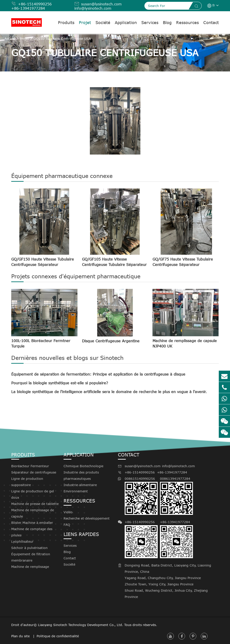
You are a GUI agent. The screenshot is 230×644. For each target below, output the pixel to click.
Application (126, 22)
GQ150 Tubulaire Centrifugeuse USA (62, 39)
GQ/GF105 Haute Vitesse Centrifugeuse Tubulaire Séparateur (114, 262)
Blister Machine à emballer (32, 523)
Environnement (76, 491)
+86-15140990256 (35, 4)
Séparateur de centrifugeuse (34, 472)
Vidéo (68, 512)
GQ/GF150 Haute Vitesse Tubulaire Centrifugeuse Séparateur (43, 262)
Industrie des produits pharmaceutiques (81, 475)
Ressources (187, 22)
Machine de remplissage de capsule (33, 513)
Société (103, 22)
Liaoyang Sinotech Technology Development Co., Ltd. (81, 625)
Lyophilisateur (22, 541)
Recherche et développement (87, 518)
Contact (211, 22)
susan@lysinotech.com (101, 4)
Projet (85, 22)
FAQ (67, 525)
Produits (66, 22)
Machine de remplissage (30, 567)
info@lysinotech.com (93, 8)
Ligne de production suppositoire (27, 482)
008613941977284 (176, 496)
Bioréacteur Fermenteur (30, 466)
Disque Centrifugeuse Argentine (111, 341)
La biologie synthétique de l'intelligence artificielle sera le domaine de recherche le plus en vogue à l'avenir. (109, 392)
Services (150, 22)
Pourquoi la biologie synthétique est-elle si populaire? (60, 383)
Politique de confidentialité (58, 636)
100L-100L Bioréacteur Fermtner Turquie (41, 343)
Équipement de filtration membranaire (31, 557)
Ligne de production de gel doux (33, 494)
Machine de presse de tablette (35, 504)
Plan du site (21, 636)
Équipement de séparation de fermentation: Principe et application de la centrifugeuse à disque (98, 374)
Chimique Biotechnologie (83, 466)
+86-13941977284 (28, 8)
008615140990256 (141, 496)
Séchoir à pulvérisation (29, 548)
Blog (167, 22)
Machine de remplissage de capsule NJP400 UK (185, 343)
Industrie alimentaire (80, 485)
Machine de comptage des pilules (32, 532)
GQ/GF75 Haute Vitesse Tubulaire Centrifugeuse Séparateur (183, 262)
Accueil (10, 39)
